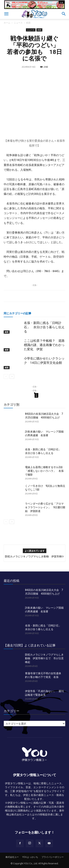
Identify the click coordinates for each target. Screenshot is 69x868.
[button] (6, 14)
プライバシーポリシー (53, 857)
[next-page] (12, 376)
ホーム (7, 23)
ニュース (18, 23)
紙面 (28, 23)
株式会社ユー (12, 857)
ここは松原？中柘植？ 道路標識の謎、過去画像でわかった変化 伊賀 (44, 345)
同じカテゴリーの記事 (17, 313)
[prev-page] (6, 376)
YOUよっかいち (30, 857)
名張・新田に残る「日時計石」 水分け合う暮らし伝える (44, 327)
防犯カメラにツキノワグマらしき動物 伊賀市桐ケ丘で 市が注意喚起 (44, 658)
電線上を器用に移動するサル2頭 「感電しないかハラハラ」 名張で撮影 (45, 471)
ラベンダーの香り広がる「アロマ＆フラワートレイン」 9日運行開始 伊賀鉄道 (45, 507)
